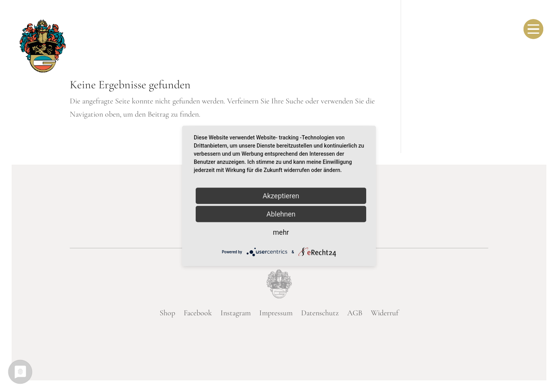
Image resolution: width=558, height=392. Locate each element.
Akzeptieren (281, 196)
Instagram (236, 313)
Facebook (198, 313)
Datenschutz (320, 313)
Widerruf (385, 313)
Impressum (276, 313)
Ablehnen (281, 214)
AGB (355, 313)
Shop (167, 313)
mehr (281, 232)
